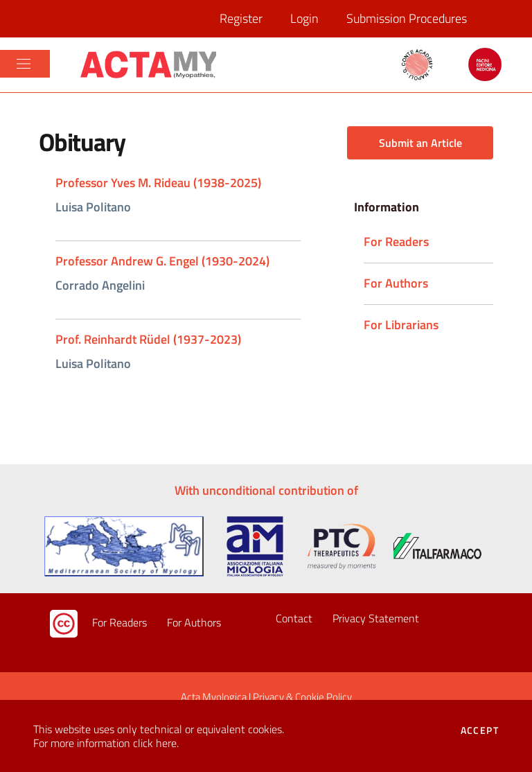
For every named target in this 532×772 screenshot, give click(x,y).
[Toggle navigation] (24, 64)
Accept (480, 730)
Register (241, 18)
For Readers (119, 622)
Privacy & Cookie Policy (302, 697)
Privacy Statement (376, 618)
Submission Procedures (407, 18)
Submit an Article (420, 143)
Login (304, 18)
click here (155, 743)
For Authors (194, 622)
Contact (294, 618)
